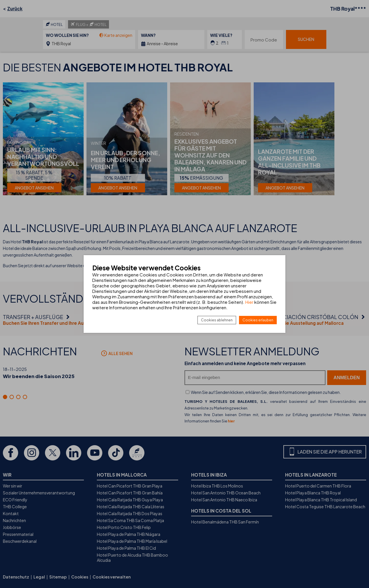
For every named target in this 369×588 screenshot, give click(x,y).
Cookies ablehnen (217, 320)
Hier (249, 302)
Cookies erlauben (258, 320)
